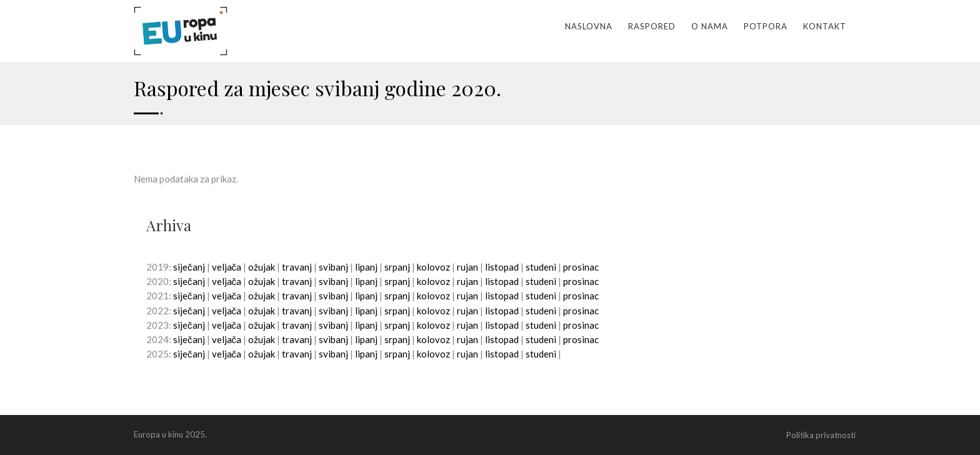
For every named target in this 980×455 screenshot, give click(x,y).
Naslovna (589, 26)
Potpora (766, 26)
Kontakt (825, 26)
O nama (710, 26)
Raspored (652, 26)
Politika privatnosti (821, 435)
